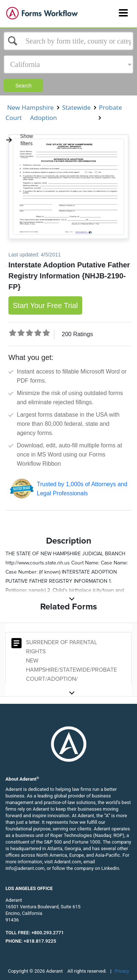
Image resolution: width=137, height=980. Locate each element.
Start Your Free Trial (45, 305)
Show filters (19, 140)
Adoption (43, 118)
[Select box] (68, 41)
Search (23, 86)
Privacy (122, 971)
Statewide (76, 107)
